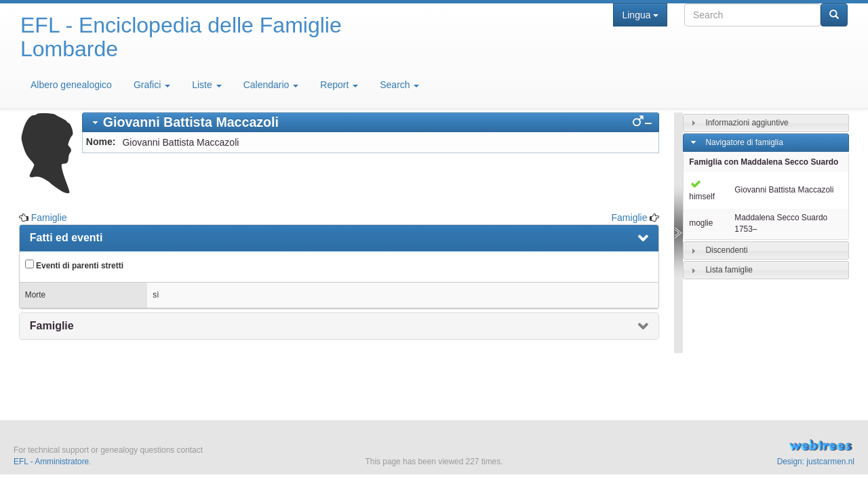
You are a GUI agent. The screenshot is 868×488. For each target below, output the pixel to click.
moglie (701, 223)
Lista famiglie (729, 270)
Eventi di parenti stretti (74, 265)
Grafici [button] (152, 85)
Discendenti (726, 250)
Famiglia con (764, 162)
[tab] (371, 122)
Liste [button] (206, 85)
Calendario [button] (271, 85)
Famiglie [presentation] (52, 326)
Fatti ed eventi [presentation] (66, 238)
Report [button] (339, 85)
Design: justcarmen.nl (816, 462)
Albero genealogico (71, 85)
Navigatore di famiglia (744, 142)
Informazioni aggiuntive (747, 123)
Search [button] (399, 85)
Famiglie (49, 218)
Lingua (640, 15)
